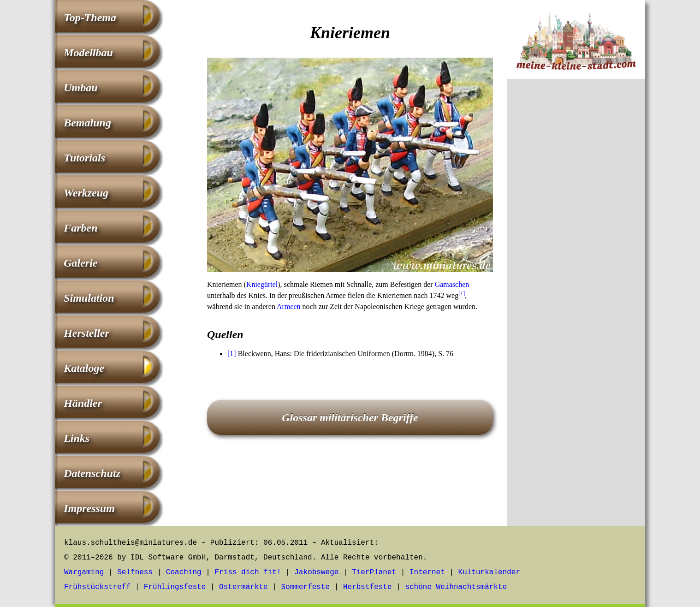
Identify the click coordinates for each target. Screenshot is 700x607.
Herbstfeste (368, 587)
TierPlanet (374, 572)
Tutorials (84, 158)
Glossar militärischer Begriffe (350, 417)
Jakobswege (316, 572)
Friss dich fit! (248, 572)
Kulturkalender (489, 572)
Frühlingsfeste (175, 587)
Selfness (135, 572)
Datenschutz (92, 473)
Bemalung (87, 123)
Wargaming (84, 572)
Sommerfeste (306, 587)
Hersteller (86, 333)
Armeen (289, 306)
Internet (427, 572)
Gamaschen (452, 284)
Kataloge (84, 368)
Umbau (80, 88)
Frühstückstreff (97, 587)
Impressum (89, 508)
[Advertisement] (576, 239)
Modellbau (88, 53)
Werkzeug (86, 193)
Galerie (80, 263)
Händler (83, 403)
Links (77, 438)
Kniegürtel (262, 284)
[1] (462, 293)
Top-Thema (90, 18)
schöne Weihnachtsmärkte (456, 587)
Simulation (89, 298)
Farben (80, 228)
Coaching (184, 572)
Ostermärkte (243, 587)
